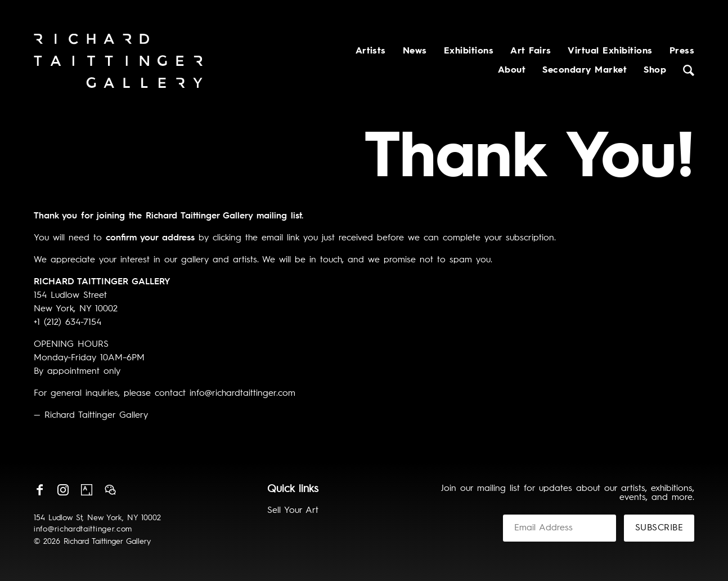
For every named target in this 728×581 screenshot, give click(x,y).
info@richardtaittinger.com (83, 529)
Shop (655, 70)
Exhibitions (469, 51)
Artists (371, 51)
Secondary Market (585, 70)
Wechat (110, 490)
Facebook (39, 490)
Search (689, 70)
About (512, 70)
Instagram (63, 490)
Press (682, 51)
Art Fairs (531, 51)
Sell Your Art (293, 511)
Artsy (87, 490)
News (415, 51)
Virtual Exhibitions (610, 51)
